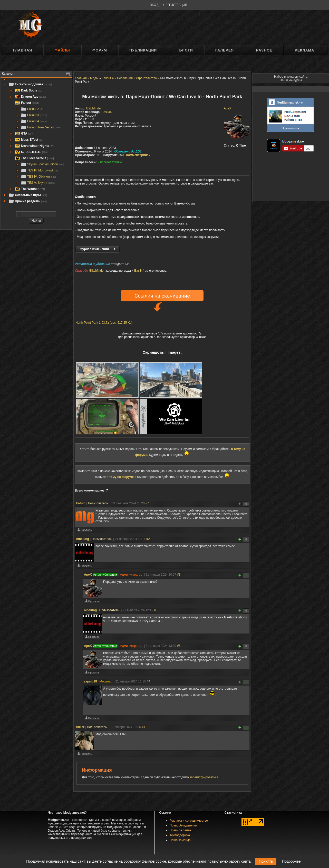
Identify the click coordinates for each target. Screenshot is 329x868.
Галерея (225, 50)
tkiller (80, 728)
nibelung (83, 540)
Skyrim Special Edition (42, 164)
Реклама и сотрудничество (189, 821)
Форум (100, 50)
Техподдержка (180, 836)
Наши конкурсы (291, 80)
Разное (264, 50)
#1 (143, 728)
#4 (148, 682)
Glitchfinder (94, 108)
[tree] (36, 143)
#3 (179, 575)
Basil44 (107, 112)
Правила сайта (180, 831)
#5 (156, 611)
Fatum (81, 504)
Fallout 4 (33, 121)
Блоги (186, 50)
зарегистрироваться (204, 778)
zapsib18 (90, 682)
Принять (266, 861)
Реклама (304, 50)
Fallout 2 (32, 109)
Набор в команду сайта (291, 77)
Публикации (143, 50)
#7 (147, 504)
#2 (148, 540)
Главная (22, 50)
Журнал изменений (94, 249)
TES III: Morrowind (39, 170)
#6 (179, 647)
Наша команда (180, 841)
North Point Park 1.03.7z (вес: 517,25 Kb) (104, 323)
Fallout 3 (33, 115)
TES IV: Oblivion (38, 177)
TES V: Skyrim (38, 183)
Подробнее (291, 861)
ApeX (228, 108)
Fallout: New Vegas (41, 127)
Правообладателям (183, 826)
